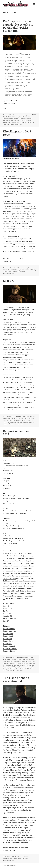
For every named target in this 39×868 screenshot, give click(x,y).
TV (19, 272)
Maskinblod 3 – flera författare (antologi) (18, 511)
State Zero (11, 122)
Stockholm (17, 122)
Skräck (5, 122)
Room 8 (6, 483)
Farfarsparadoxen (20, 115)
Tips (20, 268)
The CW (29, 122)
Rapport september (10, 648)
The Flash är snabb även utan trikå (16, 679)
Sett (17, 268)
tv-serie (25, 859)
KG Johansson (13, 420)
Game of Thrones (23, 418)
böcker (5, 661)
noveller (8, 665)
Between (31, 268)
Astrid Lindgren (18, 659)
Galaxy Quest (7, 663)
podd (9, 121)
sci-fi (21, 121)
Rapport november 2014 (16, 433)
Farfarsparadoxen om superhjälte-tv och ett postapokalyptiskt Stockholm (18, 26)
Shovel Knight (12, 667)
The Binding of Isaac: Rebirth (16, 669)
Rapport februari (9, 631)
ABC (34, 115)
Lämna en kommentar (16, 124)
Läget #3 (9, 281)
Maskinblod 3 (25, 663)
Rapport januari (9, 628)
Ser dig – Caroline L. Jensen (13, 526)
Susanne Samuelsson (25, 667)
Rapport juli (7, 643)
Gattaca (14, 663)
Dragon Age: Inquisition (25, 661)
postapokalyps (15, 121)
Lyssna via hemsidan (11, 101)
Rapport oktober (9, 651)
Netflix (5, 121)
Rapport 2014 (21, 665)
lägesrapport (22, 420)
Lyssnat (28, 115)
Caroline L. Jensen (13, 661)
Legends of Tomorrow (25, 119)
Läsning (20, 416)
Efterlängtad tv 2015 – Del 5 (18, 133)
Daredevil (27, 117)
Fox (16, 270)
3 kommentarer (9, 274)
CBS (23, 117)
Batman (31, 659)
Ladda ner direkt (9, 103)
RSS (4, 108)
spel (17, 667)
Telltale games (12, 422)
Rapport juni (8, 641)
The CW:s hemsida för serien (22, 840)
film (34, 661)
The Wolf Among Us (28, 422)
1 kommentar (19, 671)
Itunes (5, 106)
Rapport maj (8, 638)
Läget (28, 420)
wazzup (5, 424)
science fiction (27, 121)
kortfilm (16, 119)
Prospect (6, 481)
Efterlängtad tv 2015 (9, 270)
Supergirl (23, 122)
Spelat (27, 416)
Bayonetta (10, 418)
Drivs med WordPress (9, 866)
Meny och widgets (34, 6)
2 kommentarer (9, 861)
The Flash (15, 272)
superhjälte (6, 859)
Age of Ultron (7, 117)
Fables (16, 418)
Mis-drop (6, 488)
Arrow (13, 117)
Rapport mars (8, 633)
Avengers (18, 117)
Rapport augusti (9, 646)
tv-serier (22, 272)
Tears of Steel (8, 486)
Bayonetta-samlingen (19, 407)
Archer (7, 659)
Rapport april (8, 636)
